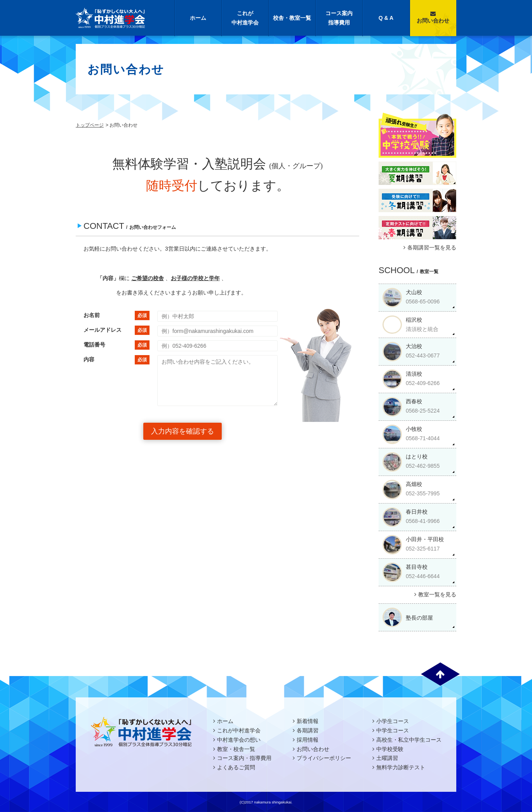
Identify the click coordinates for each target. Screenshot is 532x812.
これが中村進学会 (245, 18)
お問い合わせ (433, 17)
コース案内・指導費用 (244, 758)
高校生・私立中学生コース (409, 740)
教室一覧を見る (434, 594)
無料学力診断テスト (401, 767)
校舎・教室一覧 (292, 18)
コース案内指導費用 (339, 18)
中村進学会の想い (239, 740)
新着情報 (308, 721)
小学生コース (393, 721)
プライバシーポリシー (324, 758)
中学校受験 (390, 749)
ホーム (198, 18)
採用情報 (308, 740)
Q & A (386, 18)
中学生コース (393, 730)
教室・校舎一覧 (236, 749)
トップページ (90, 125)
